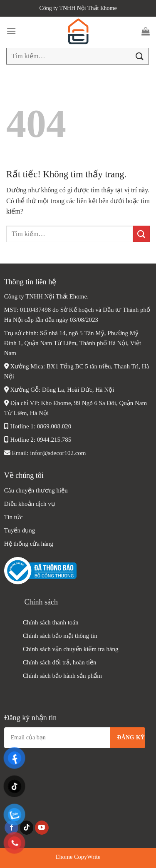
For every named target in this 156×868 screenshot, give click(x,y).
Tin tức (14, 517)
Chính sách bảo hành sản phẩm (62, 676)
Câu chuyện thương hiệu (36, 490)
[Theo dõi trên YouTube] (42, 828)
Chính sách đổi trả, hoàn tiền (60, 662)
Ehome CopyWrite (78, 857)
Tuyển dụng (20, 530)
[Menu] (11, 31)
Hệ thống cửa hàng (30, 544)
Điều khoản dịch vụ (30, 504)
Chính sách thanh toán (51, 622)
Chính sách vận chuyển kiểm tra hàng (71, 649)
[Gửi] (140, 56)
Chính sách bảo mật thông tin (60, 636)
